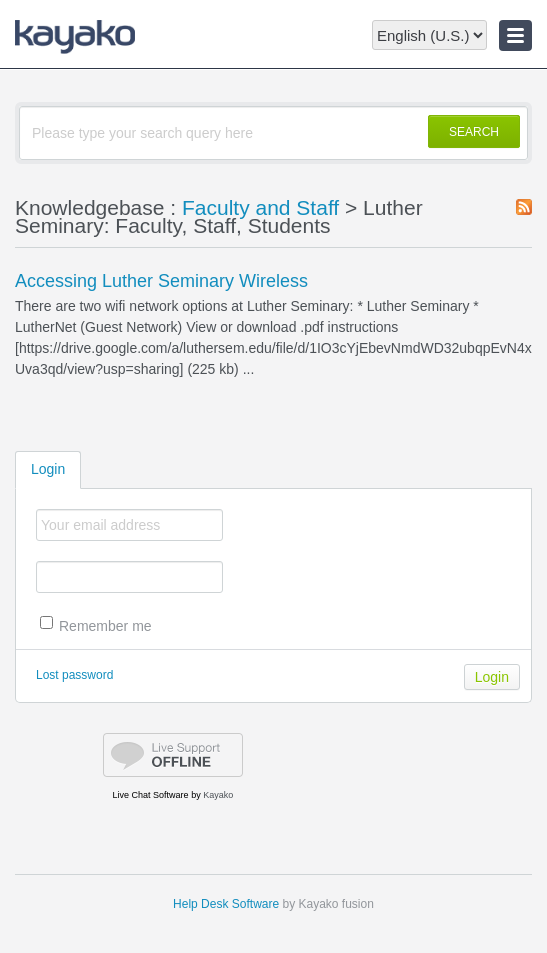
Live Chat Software (151, 795)
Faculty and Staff (260, 207)
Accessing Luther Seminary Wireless (161, 281)
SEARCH (474, 132)
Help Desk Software (226, 904)
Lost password (74, 675)
